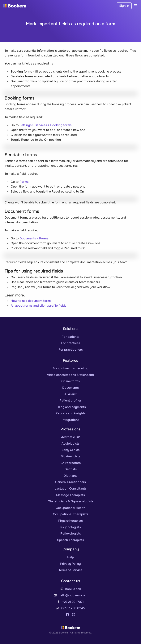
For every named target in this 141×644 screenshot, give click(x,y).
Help (71, 557)
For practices (70, 343)
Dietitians (70, 476)
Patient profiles (71, 400)
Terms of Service (70, 570)
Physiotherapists (70, 521)
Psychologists (71, 527)
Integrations (70, 420)
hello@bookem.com (73, 595)
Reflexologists (71, 533)
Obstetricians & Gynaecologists (71, 501)
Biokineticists (70, 456)
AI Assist (70, 394)
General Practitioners (70, 482)
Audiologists (70, 444)
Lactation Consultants (71, 489)
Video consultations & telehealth (70, 375)
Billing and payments (71, 407)
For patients (70, 337)
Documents (70, 388)
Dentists (71, 469)
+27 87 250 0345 (73, 608)
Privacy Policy (70, 564)
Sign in (124, 6)
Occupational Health (71, 508)
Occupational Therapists (70, 514)
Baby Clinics (70, 450)
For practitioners (71, 350)
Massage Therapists (70, 495)
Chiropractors (71, 463)
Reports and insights (71, 413)
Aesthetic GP (70, 437)
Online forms (70, 381)
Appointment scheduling (70, 368)
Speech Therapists (70, 540)
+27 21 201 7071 (73, 602)
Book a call (73, 589)
